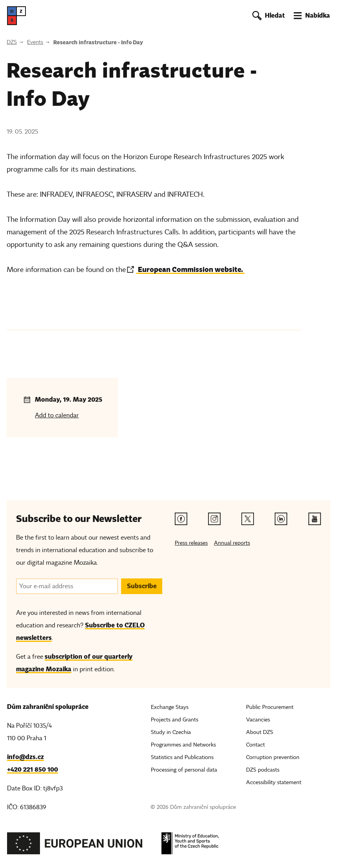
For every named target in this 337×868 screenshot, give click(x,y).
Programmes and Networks (183, 745)
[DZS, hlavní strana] (16, 16)
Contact (255, 745)
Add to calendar (57, 415)
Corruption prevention (273, 757)
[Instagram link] (214, 519)
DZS (12, 42)
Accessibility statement (274, 782)
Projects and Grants (175, 720)
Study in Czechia (171, 732)
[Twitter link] (248, 519)
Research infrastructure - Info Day (98, 42)
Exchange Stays (170, 707)
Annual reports (232, 543)
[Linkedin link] (281, 519)
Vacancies (258, 720)
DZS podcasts (263, 770)
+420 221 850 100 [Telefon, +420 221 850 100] (33, 769)
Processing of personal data (184, 770)
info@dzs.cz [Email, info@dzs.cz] (25, 757)
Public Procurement (270, 707)
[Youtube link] (315, 519)
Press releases (191, 543)
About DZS (260, 732)
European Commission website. (190, 269)
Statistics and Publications (182, 757)
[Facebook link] (181, 519)
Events (35, 42)
